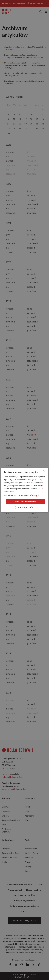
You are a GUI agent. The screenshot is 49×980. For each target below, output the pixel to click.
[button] (24, 496)
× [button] (44, 471)
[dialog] (24, 490)
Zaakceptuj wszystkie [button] (25, 501)
